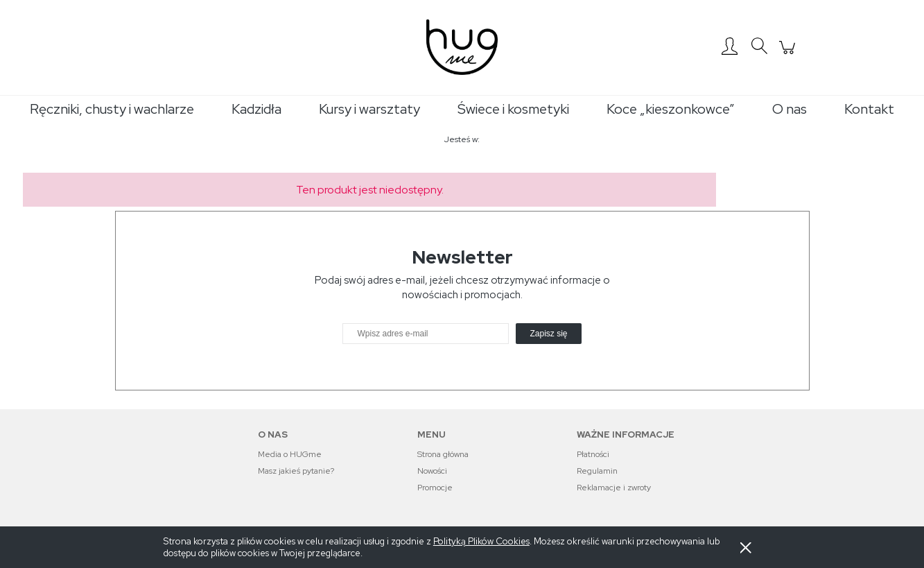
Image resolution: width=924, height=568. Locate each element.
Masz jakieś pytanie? (296, 471)
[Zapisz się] (548, 334)
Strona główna (443, 454)
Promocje (435, 488)
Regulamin (597, 471)
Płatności (593, 454)
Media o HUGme (290, 454)
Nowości (432, 471)
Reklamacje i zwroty (614, 488)
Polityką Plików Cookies (481, 541)
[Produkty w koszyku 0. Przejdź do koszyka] (789, 55)
